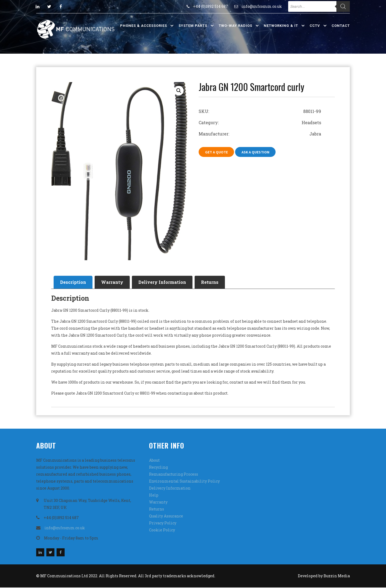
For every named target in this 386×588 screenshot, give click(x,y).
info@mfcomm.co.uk (262, 6)
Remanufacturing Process (174, 475)
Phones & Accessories (144, 26)
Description (74, 282)
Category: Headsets (260, 122)
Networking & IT (281, 26)
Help (154, 496)
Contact (341, 26)
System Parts (193, 26)
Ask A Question (257, 152)
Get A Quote (217, 152)
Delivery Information (165, 282)
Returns (214, 282)
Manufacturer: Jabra (260, 134)
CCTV (315, 26)
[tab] (74, 282)
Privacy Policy (163, 523)
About (154, 461)
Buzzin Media (337, 576)
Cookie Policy (162, 530)
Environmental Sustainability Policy (184, 482)
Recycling (158, 468)
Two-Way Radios (235, 26)
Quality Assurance (166, 517)
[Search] (343, 6)
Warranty (114, 282)
